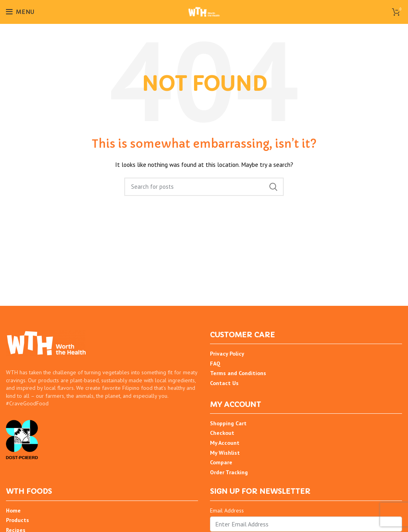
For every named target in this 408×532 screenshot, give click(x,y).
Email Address (227, 510)
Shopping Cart (228, 423)
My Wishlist (225, 453)
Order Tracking (229, 472)
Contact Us (224, 383)
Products (18, 520)
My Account (225, 443)
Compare (221, 462)
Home (13, 510)
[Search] (204, 187)
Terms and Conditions (238, 373)
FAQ (215, 364)
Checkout (222, 433)
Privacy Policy (227, 354)
